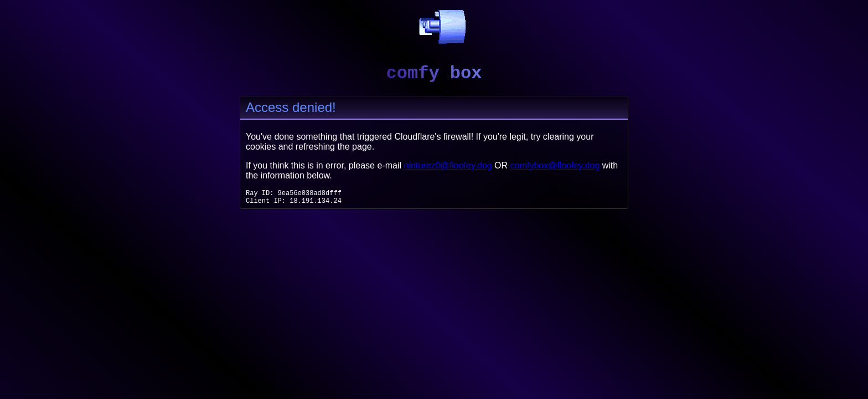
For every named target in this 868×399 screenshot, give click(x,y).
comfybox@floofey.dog (555, 165)
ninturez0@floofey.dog (448, 165)
